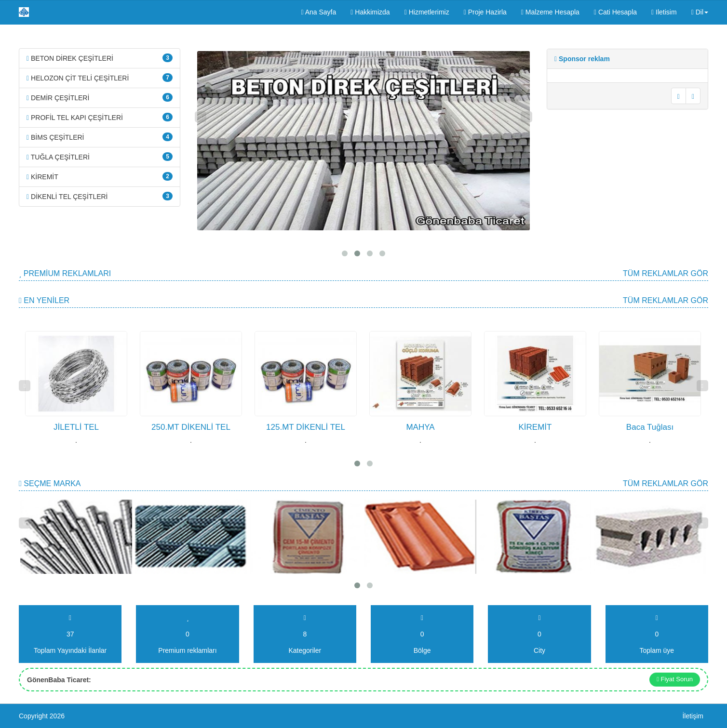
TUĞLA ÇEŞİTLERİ (100, 157)
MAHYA (420, 427)
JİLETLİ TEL (76, 427)
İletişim (693, 716)
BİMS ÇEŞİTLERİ (100, 137)
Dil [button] (700, 12)
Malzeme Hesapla (550, 12)
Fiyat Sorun (675, 679)
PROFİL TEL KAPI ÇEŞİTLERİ (100, 117)
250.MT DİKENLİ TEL (191, 427)
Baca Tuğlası (650, 427)
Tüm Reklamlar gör (666, 273)
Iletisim (664, 12)
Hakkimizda (370, 12)
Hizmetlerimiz (427, 12)
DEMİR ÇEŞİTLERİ (100, 97)
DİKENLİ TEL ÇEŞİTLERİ (100, 196)
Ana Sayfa (318, 12)
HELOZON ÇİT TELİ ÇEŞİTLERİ (100, 78)
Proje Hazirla (485, 12)
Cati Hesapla (615, 12)
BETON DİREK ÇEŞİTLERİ (100, 58)
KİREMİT (100, 176)
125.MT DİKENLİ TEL (306, 427)
